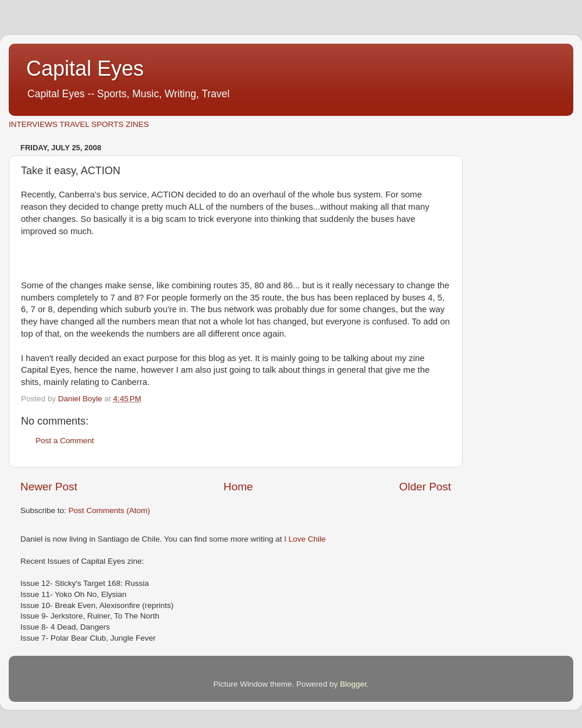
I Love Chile (305, 539)
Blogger (353, 684)
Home (238, 487)
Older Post (425, 487)
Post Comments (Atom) (109, 510)
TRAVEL (74, 124)
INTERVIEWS (33, 124)
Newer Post (49, 487)
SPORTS (107, 124)
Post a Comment (65, 441)
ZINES (137, 124)
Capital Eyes (85, 68)
